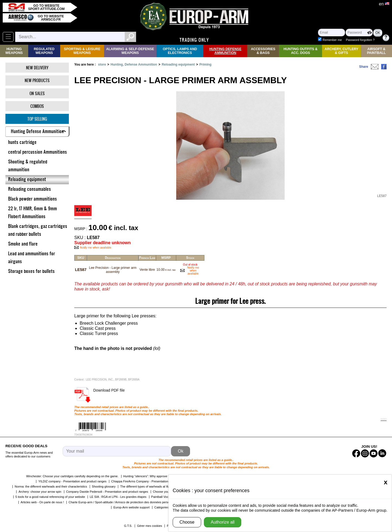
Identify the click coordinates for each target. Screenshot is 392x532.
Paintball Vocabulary (165, 497)
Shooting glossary (104, 486)
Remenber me (332, 40)
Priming (205, 65)
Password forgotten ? (360, 40)
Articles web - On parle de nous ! (42, 502)
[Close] (386, 482)
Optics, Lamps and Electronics (180, 51)
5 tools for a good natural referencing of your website (50, 497)
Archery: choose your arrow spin (40, 492)
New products (37, 80)
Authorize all (223, 522)
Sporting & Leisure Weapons (82, 51)
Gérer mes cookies (149, 526)
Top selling (37, 119)
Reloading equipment (178, 65)
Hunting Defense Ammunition (225, 51)
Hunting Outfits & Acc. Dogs (301, 51)
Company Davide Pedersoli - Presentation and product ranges (107, 492)
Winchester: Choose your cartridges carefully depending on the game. (72, 476)
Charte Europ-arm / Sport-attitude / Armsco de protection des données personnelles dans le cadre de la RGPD (142, 502)
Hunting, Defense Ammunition (134, 65)
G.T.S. (128, 526)
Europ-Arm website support (131, 507)
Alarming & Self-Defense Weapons (130, 51)
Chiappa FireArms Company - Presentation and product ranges (153, 481)
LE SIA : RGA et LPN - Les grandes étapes (118, 497)
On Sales (37, 93)
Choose (187, 522)
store (102, 65)
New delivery (37, 68)
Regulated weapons (44, 51)
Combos (37, 106)
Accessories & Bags (263, 51)
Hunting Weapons (14, 51)
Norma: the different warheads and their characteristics (51, 486)
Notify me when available (96, 248)
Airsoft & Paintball (376, 51)
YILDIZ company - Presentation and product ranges (72, 481)
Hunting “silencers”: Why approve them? (150, 476)
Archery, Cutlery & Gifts (341, 51)
